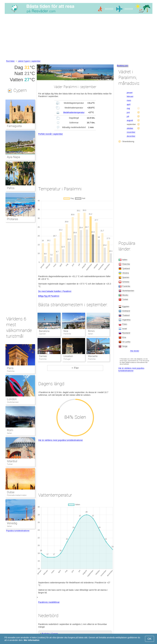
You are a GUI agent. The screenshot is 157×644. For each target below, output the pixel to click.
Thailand (126, 315)
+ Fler (75, 368)
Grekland (126, 311)
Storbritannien (13, 402)
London (12, 399)
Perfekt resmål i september (51, 134)
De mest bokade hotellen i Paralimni (55, 291)
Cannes (43, 356)
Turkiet (10, 464)
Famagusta (14, 126)
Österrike (126, 264)
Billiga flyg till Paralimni (49, 296)
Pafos (11, 188)
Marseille (93, 356)
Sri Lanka (126, 342)
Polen (125, 324)
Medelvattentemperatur (74, 112)
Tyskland (126, 268)
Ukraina (125, 273)
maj (128, 108)
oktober (130, 128)
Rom (10, 430)
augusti (130, 120)
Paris (10, 368)
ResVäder (10, 61)
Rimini (91, 331)
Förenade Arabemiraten (17, 495)
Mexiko (125, 295)
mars (129, 100)
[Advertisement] (78, 37)
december (131, 136)
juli (128, 116)
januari (130, 93)
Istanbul (12, 461)
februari (130, 96)
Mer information (32, 640)
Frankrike (11, 371)
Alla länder (135, 351)
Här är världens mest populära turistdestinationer (61, 440)
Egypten (126, 306)
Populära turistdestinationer (18, 531)
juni (128, 112)
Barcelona (44, 331)
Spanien (126, 277)
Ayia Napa (14, 157)
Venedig (12, 523)
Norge (125, 346)
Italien (9, 433)
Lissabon (68, 356)
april (129, 104)
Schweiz (126, 282)
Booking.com (123, 66)
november (131, 132)
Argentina (126, 320)
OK (150, 639)
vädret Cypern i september (29, 61)
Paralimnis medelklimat (49, 602)
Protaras (12, 219)
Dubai (11, 492)
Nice (66, 331)
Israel (125, 329)
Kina (124, 337)
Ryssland (126, 333)
